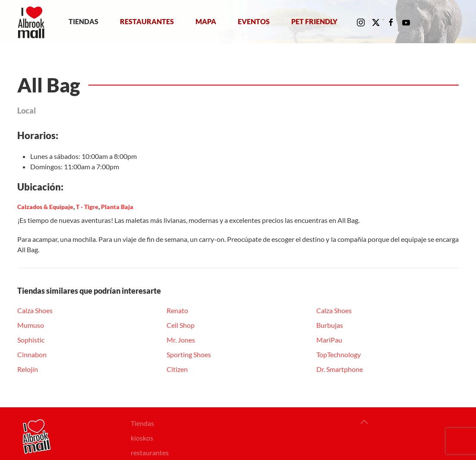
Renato (177, 310)
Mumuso (31, 325)
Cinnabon (32, 354)
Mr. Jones (181, 340)
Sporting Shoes (189, 354)
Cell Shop (181, 325)
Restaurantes (147, 21)
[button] (364, 422)
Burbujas (330, 325)
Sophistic (31, 340)
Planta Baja (117, 207)
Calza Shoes (35, 310)
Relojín (28, 369)
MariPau (329, 340)
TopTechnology (339, 354)
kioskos (142, 438)
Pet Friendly (314, 21)
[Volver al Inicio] (33, 22)
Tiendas (84, 21)
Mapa (206, 21)
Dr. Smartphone (340, 369)
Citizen (177, 369)
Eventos (254, 21)
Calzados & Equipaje (45, 207)
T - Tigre (87, 207)
